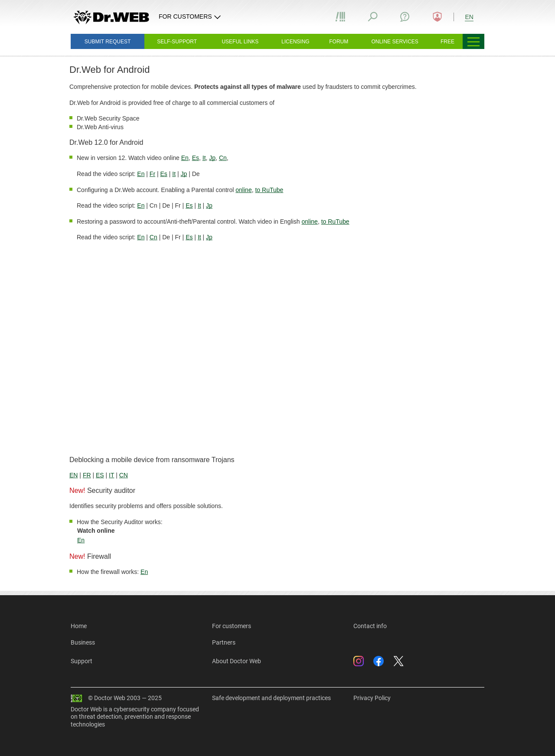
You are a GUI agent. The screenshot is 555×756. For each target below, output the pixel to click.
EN (73, 475)
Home (79, 626)
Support (82, 661)
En (185, 158)
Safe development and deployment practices (271, 698)
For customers (232, 626)
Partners (224, 642)
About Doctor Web (237, 661)
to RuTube (269, 190)
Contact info (370, 626)
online (243, 190)
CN (124, 475)
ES (100, 475)
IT (111, 475)
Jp (212, 158)
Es (196, 158)
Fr (152, 174)
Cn (223, 158)
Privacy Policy (372, 698)
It (204, 158)
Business (83, 642)
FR (87, 475)
